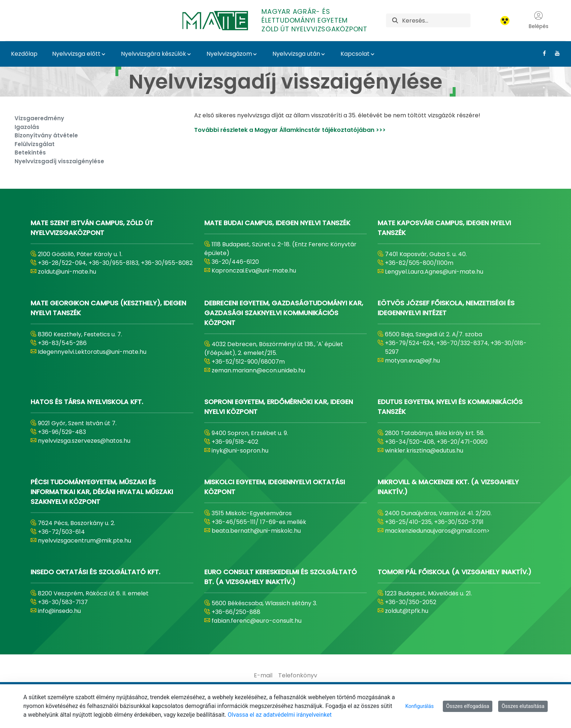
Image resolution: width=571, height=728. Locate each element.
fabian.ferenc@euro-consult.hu (257, 621)
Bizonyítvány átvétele (46, 135)
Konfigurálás (420, 706)
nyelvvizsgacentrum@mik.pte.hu (84, 541)
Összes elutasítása (523, 706)
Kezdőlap (24, 54)
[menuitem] (263, 676)
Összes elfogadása (468, 706)
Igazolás (27, 127)
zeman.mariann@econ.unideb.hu (258, 370)
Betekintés (30, 152)
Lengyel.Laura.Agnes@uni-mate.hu (434, 272)
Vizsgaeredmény (39, 118)
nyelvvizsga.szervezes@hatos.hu (84, 441)
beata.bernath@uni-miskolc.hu (256, 531)
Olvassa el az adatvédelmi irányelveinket (279, 715)
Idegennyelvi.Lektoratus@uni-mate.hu (92, 352)
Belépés (539, 20)
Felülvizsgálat (35, 144)
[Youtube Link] (554, 53)
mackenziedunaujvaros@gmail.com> (437, 531)
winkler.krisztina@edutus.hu (424, 451)
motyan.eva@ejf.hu (412, 361)
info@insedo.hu (59, 611)
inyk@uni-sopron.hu (240, 451)
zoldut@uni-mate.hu (67, 272)
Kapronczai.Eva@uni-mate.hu (254, 271)
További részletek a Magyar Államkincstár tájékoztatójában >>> (290, 130)
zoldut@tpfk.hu (407, 611)
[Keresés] (436, 20)
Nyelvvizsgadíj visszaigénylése (59, 161)
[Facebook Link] (542, 53)
